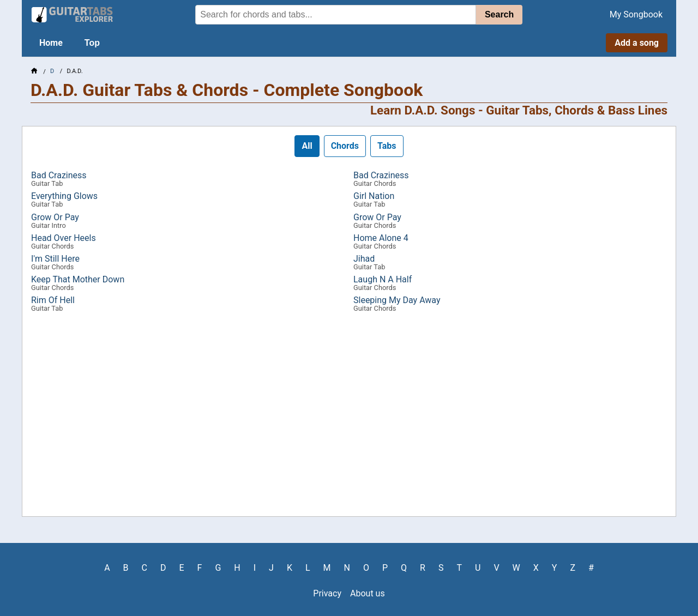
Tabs (387, 146)
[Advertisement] (349, 418)
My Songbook (636, 14)
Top (92, 43)
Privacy (327, 593)
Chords (345, 146)
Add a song (637, 43)
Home (51, 43)
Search (499, 14)
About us (368, 593)
